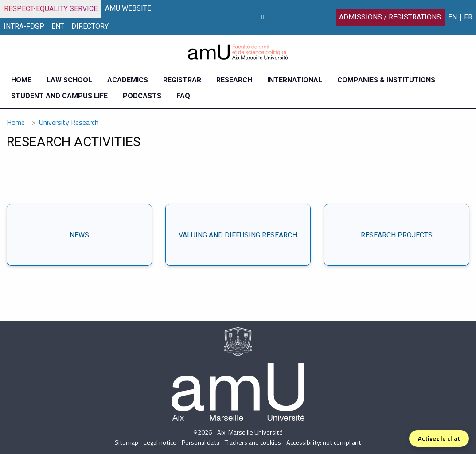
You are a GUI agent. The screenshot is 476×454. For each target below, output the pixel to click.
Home (16, 122)
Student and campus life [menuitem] (59, 96)
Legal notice (160, 442)
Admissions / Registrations (390, 17)
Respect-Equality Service (51, 9)
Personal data (201, 442)
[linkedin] (263, 17)
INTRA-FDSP (24, 26)
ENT (58, 26)
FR (468, 17)
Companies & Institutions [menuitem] (386, 80)
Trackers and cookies (253, 442)
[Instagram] (253, 17)
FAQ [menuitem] (183, 96)
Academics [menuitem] (128, 80)
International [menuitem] (295, 80)
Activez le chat (439, 438)
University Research (69, 122)
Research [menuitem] (234, 80)
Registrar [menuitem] (182, 80)
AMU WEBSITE (128, 8)
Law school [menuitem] (69, 80)
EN (453, 17)
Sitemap (127, 442)
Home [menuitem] (21, 80)
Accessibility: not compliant (324, 442)
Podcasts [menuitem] (142, 96)
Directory (90, 26)
